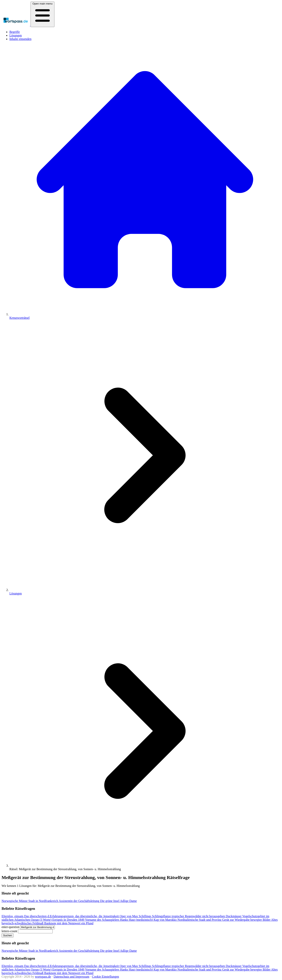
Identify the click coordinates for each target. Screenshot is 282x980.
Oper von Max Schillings (136, 916)
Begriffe (15, 32)
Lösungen (16, 35)
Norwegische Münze (15, 901)
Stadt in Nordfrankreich (44, 901)
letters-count (9, 931)
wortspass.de (43, 977)
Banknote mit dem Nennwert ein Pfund (69, 923)
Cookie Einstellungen (105, 977)
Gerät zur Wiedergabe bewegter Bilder (247, 920)
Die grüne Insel (110, 901)
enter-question (10, 927)
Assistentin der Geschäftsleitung (79, 901)
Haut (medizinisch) (141, 920)
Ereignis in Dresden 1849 (69, 920)
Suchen (8, 935)
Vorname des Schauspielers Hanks (107, 920)
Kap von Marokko (166, 920)
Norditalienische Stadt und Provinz (200, 920)
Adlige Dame (128, 901)
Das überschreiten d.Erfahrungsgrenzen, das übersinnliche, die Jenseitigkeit (72, 916)
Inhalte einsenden (20, 39)
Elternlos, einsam (13, 916)
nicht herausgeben (214, 916)
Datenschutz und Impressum (71, 977)
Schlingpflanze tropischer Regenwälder (177, 916)
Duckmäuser (234, 916)
